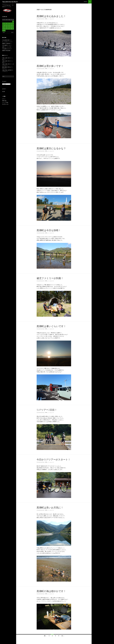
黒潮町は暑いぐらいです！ (51, 326)
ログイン (4, 99)
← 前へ (45, 636)
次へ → (63, 636)
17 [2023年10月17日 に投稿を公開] (5, 27)
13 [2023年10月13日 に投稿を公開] (10, 25)
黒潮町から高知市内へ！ (7, 44)
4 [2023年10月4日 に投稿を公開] (6, 23)
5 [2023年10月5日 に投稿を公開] (8, 23)
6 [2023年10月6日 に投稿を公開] (10, 23)
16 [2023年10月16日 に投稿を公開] (3, 27)
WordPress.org (5, 104)
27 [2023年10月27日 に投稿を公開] (10, 29)
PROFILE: (85, 2)
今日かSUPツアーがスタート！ (54, 459)
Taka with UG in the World (10, 2)
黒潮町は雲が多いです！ (50, 66)
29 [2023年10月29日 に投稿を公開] (13, 29)
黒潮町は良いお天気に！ (50, 507)
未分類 (3, 91)
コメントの (5, 102)
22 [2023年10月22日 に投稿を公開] (13, 27)
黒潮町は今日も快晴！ (49, 230)
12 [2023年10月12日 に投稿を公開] (8, 25)
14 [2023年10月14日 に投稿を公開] (11, 25)
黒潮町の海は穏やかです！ (51, 591)
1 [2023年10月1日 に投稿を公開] (13, 22)
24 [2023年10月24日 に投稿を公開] (5, 29)
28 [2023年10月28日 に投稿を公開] (11, 29)
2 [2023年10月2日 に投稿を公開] (3, 23)
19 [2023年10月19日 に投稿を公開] (8, 27)
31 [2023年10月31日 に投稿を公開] (5, 31)
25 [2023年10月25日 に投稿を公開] (6, 29)
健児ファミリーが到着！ (50, 278)
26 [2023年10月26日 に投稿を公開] (8, 29)
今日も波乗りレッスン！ (7, 45)
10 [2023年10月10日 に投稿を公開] (5, 25)
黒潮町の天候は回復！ (7, 51)
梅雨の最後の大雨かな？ (7, 67)
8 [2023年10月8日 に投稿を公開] (13, 23)
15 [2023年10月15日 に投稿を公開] (13, 25)
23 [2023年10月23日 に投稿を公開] (3, 29)
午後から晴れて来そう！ (7, 58)
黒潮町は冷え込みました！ (51, 16)
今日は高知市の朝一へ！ (7, 40)
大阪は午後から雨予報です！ (8, 70)
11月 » (12, 32)
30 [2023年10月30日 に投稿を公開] (3, 31)
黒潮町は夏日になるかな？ (51, 148)
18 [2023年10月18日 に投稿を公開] (6, 27)
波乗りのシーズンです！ (7, 47)
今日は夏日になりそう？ (7, 49)
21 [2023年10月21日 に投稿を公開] (11, 27)
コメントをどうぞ (50, 19)
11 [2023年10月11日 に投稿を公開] (6, 25)
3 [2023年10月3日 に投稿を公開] (5, 23)
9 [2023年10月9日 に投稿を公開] (3, 25)
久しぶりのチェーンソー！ (7, 42)
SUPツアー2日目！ (47, 410)
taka (3, 59)
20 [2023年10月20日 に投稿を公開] (10, 27)
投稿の (4, 101)
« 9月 (4, 32)
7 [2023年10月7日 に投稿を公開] (11, 23)
